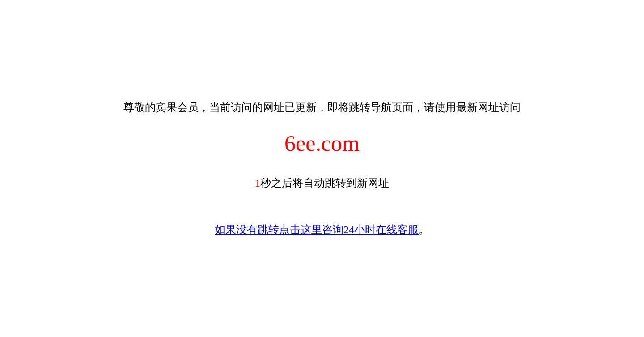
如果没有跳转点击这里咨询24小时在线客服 (317, 230)
